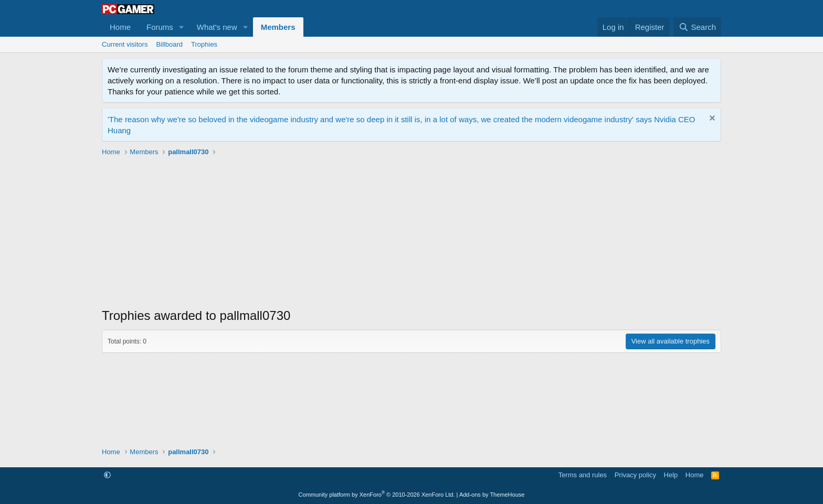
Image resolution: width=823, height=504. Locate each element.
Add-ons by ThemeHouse (492, 495)
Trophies (204, 44)
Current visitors (125, 44)
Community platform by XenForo (377, 495)
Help (671, 475)
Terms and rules (583, 475)
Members (278, 27)
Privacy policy (635, 475)
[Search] (697, 27)
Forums (160, 27)
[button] (182, 27)
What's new (217, 27)
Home (120, 27)
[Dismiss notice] (711, 119)
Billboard (169, 44)
